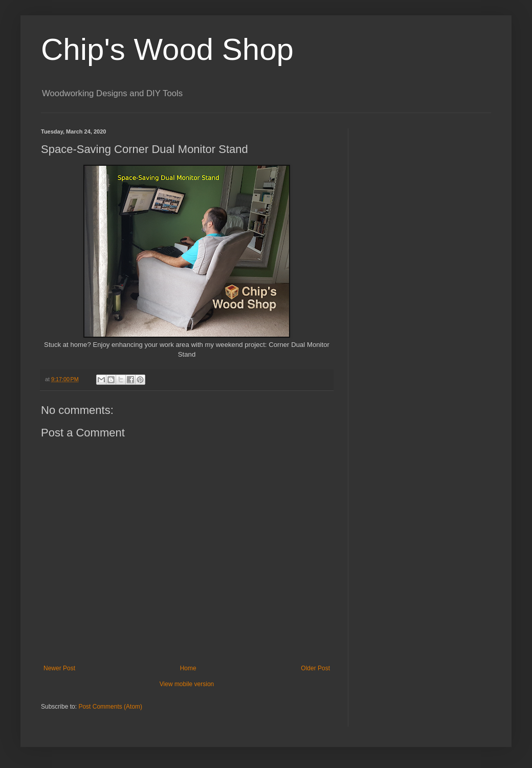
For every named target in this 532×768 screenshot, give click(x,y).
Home (188, 668)
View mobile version (187, 684)
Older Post (315, 668)
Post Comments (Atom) (110, 707)
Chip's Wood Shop (167, 49)
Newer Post (59, 668)
